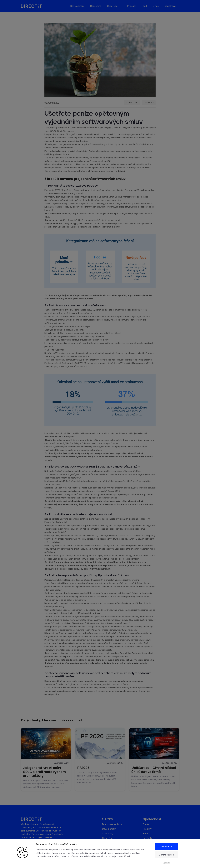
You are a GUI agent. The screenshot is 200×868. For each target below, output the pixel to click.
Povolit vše (166, 847)
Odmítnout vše (166, 855)
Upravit (166, 863)
